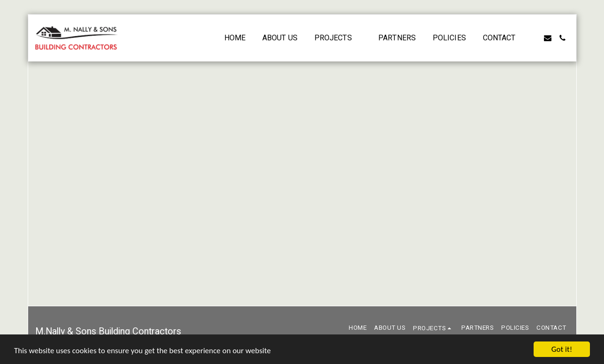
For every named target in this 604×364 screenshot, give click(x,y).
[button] (338, 38)
